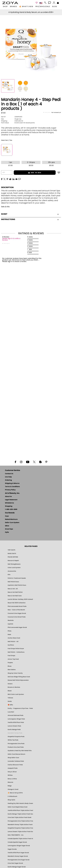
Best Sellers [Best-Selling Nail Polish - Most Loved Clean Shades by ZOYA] (12, 670)
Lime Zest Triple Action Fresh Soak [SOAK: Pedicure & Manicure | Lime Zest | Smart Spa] (19, 817)
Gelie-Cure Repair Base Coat (18, 807)
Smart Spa (9, 529)
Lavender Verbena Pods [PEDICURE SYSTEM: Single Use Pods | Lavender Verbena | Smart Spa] (16, 761)
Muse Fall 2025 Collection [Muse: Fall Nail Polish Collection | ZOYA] (17, 603)
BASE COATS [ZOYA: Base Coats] (12, 554)
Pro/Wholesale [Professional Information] (43, 7)
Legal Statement (11, 500)
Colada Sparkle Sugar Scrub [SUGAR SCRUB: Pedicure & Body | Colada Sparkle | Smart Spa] (17, 842)
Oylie (7, 532)
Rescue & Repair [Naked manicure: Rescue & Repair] (13, 561)
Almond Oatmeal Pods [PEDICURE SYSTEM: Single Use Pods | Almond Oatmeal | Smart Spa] (16, 715)
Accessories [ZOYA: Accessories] (12, 571)
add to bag (27, 173)
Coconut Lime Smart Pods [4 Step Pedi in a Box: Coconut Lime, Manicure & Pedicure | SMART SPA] (17, 617)
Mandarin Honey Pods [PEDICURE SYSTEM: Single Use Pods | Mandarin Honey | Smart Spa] (15, 733)
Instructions (30, 219)
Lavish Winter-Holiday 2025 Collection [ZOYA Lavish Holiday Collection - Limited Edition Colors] (20, 599)
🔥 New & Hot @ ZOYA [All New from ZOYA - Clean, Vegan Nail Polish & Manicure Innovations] (15, 793)
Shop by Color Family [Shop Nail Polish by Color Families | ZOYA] (15, 673)
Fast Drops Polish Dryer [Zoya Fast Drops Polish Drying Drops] (16, 649)
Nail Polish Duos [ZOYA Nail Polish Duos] (13, 582)
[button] (10, 3)
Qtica (7, 526)
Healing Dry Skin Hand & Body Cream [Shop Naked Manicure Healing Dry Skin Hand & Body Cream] (20, 803)
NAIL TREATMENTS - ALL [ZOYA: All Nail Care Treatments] (16, 835)
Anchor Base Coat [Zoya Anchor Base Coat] (14, 638)
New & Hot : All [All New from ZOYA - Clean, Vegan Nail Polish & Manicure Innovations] (13, 589)
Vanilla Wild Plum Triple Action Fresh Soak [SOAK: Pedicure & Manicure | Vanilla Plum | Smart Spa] (20, 810)
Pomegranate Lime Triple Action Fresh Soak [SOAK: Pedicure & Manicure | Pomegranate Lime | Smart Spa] (20, 821)
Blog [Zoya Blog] (55, 7)
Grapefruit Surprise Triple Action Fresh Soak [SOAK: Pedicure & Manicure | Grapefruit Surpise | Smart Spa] (20, 828)
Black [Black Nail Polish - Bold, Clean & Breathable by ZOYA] (10, 691)
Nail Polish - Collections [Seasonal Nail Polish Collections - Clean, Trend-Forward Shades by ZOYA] (16, 652)
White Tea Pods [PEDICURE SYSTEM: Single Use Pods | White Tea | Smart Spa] (13, 740)
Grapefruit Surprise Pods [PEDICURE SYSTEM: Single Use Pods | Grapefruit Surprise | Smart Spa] (16, 737)
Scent (30, 214)
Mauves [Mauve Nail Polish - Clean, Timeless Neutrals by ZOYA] (10, 782)
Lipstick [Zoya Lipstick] (10, 624)
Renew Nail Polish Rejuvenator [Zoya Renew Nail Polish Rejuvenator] (18, 680)
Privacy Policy (10, 490)
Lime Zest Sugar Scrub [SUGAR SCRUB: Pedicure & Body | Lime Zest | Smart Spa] (15, 863)
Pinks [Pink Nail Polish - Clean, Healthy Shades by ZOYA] (10, 631)
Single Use (11, 119)
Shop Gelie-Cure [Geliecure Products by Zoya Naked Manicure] (13, 758)
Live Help (8, 477)
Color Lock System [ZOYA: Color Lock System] (14, 568)
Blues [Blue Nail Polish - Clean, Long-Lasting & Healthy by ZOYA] (10, 666)
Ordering (8, 480)
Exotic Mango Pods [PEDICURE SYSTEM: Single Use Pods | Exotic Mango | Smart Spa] (14, 730)
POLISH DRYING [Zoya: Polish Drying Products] (13, 557)
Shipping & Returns (12, 483)
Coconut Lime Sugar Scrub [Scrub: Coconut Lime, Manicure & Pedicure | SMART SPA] (17, 613)
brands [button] (13, 7)
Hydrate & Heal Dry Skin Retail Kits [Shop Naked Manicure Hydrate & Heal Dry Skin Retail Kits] (20, 751)
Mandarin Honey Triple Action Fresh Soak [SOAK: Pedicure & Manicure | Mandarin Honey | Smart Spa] (20, 825)
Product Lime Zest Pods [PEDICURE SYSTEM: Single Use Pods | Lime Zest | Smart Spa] (16, 747)
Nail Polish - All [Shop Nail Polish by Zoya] (13, 642)
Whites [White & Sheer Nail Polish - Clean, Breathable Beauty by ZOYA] (10, 775)
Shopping (9, 506)
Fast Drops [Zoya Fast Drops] (11, 656)
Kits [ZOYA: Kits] (9, 575)
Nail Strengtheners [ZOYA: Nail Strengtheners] (14, 564)
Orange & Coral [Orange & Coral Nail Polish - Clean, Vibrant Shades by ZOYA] (13, 789)
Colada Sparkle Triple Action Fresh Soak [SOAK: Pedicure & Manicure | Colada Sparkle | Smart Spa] (20, 839)
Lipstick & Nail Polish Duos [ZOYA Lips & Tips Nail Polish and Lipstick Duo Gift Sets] (17, 585)
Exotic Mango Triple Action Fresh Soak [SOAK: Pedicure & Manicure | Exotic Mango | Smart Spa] (20, 814)
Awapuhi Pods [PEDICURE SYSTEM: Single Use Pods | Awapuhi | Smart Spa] (13, 768)
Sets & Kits (5, 207)
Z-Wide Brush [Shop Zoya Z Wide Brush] (12, 796)
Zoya (7, 516)
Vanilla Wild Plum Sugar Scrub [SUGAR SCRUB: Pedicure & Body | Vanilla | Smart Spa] (18, 853)
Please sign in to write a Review (11, 239)
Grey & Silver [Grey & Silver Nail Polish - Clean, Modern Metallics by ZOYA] (12, 772)
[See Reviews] (52, 113)
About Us (8, 497)
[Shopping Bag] (58, 3)
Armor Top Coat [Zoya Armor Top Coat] (13, 659)
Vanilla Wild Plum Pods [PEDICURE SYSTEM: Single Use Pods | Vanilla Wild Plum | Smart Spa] (16, 722)
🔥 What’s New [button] (26, 7)
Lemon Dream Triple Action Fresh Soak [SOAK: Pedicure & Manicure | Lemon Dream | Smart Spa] (20, 832)
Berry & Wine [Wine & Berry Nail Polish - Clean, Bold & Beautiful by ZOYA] (12, 779)
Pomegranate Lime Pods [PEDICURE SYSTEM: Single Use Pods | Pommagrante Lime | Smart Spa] (16, 744)
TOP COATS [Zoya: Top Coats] (11, 550)
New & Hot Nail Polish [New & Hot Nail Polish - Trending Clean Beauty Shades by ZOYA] (15, 592)
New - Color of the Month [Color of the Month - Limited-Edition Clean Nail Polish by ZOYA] (16, 610)
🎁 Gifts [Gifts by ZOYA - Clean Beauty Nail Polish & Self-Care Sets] (10, 705)
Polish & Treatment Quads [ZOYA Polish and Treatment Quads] (17, 578)
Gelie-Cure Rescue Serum (16, 754)
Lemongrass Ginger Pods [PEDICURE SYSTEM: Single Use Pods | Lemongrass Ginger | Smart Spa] (16, 719)
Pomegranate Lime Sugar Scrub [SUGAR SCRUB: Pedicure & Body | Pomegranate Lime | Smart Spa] (19, 860)
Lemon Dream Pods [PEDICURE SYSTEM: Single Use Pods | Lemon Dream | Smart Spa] (14, 726)
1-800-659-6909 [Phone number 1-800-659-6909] (11, 509)
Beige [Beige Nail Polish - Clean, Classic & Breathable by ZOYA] (10, 786)
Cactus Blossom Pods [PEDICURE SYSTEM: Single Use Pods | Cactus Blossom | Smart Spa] (15, 765)
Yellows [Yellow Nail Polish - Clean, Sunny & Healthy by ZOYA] (10, 698)
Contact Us (9, 474)
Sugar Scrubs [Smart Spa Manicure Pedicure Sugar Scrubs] (12, 849)
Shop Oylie (11, 800)
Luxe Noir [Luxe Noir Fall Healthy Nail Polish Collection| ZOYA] (11, 712)
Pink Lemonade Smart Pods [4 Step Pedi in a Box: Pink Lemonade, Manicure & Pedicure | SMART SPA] (17, 606)
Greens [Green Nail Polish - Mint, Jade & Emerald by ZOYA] (10, 684)
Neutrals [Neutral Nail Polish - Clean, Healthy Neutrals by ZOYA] (11, 620)
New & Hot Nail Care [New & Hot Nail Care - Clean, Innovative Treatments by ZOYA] (15, 596)
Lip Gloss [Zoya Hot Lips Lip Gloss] (11, 645)
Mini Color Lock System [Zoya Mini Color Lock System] (16, 694)
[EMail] (16, 179)
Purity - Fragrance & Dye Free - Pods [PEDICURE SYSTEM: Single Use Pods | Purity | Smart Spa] (20, 708)
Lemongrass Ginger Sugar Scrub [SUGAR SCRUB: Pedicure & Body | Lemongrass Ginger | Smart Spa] (19, 846)
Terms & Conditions (12, 487)
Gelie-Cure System (12, 523)
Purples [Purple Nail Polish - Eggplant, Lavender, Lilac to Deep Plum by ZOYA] (10, 663)
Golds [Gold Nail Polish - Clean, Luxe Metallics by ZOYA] (10, 701)
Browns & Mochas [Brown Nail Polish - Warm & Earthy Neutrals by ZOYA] (14, 687)
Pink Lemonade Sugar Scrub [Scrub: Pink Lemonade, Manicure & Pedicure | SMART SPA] (17, 627)
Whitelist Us (9, 503)
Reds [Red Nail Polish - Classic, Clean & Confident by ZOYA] (9, 635)
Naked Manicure (11, 519)
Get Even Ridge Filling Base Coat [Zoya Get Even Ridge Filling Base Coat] (19, 677)
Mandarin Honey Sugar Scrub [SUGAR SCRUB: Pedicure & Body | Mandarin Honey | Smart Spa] (18, 856)
